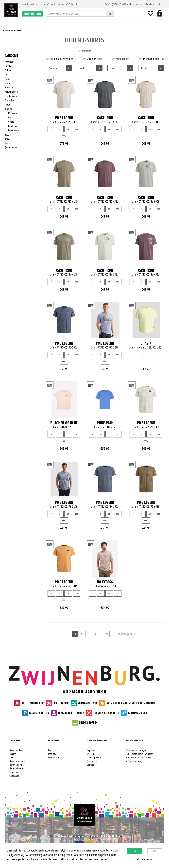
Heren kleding (16, 765)
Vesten (8, 143)
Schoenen (14, 772)
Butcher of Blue (64, 423)
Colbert (8, 70)
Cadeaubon (14, 776)
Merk (82, 68)
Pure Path (105, 423)
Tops (7, 135)
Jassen (8, 79)
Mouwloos (13, 113)
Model (144, 68)
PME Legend (64, 118)
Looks (51, 750)
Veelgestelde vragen (135, 761)
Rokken (13, 754)
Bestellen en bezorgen (136, 750)
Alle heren (11, 147)
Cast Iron (105, 118)
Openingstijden (94, 757)
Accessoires (10, 62)
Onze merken (93, 761)
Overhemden (11, 96)
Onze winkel (54, 757)
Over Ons (91, 754)
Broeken (9, 66)
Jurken (12, 757)
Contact (90, 765)
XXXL (64, 136)
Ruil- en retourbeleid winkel (138, 757)
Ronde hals (13, 126)
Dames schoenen (17, 761)
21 (107, 634)
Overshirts (9, 100)
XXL (77, 129)
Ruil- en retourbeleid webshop (139, 754)
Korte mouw (14, 130)
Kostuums (9, 87)
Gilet (7, 74)
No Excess (105, 582)
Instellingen (144, 860)
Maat (113, 68)
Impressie (91, 750)
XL (68, 129)
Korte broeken (11, 92)
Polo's (8, 104)
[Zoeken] (110, 14)
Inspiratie (52, 754)
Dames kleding (16, 750)
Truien (8, 139)
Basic (11, 117)
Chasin (146, 343)
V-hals (11, 122)
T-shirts (9, 109)
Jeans (7, 83)
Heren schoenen (17, 768)
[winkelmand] (159, 13)
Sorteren (53, 68)
